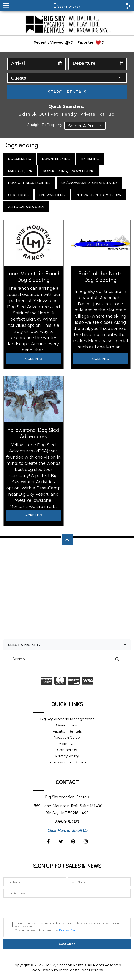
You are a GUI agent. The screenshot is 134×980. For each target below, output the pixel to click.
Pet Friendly (63, 114)
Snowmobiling (52, 195)
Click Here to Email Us (67, 830)
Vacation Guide (67, 737)
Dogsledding (20, 159)
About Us (67, 744)
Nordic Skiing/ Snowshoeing (69, 171)
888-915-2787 (67, 822)
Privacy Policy (67, 756)
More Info (33, 359)
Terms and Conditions (67, 762)
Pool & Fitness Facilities (29, 183)
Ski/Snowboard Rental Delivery (89, 183)
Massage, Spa (20, 171)
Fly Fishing (90, 159)
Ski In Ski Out (33, 114)
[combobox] (67, 78)
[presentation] (38, 909)
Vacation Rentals (67, 731)
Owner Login (67, 725)
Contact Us (67, 750)
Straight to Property (45, 125)
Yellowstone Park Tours (98, 195)
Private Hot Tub (97, 114)
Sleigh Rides (18, 195)
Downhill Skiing (56, 159)
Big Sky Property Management (67, 719)
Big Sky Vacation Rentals (67, 25)
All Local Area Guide (26, 207)
